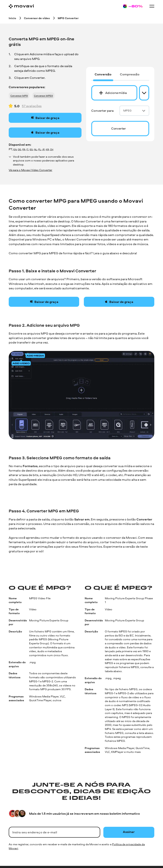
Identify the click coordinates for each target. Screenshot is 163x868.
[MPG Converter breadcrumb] (68, 18)
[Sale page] (133, 6)
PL (40, 149)
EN (15, 149)
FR (24, 149)
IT (27, 149)
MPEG (134, 110)
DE (19, 149)
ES (31, 149)
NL (35, 149)
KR (47, 149)
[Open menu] (152, 6)
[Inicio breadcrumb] (12, 18)
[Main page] (21, 6)
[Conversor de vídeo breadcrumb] (37, 18)
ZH (52, 149)
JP (43, 149)
